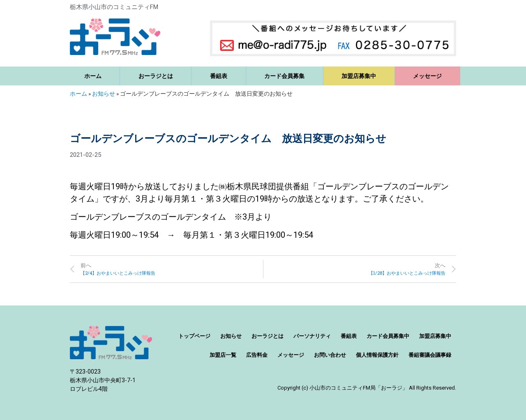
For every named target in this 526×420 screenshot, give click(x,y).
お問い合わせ (330, 355)
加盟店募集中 (359, 76)
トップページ (194, 336)
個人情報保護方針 (377, 355)
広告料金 (257, 355)
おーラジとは (156, 76)
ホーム (93, 76)
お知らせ (104, 94)
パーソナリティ (312, 336)
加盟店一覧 (223, 355)
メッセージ (427, 76)
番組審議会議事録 (430, 355)
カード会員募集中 (388, 336)
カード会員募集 (284, 76)
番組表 (219, 76)
